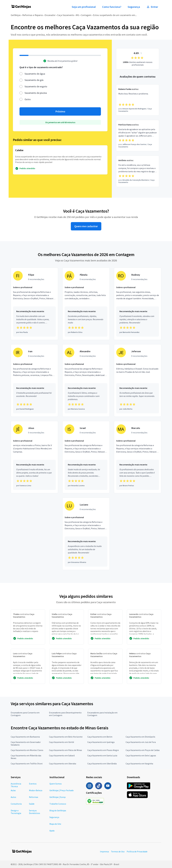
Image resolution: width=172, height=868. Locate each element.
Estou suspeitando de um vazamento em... (115, 15)
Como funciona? (112, 7)
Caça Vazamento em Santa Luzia (102, 755)
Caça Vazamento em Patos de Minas (66, 750)
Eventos (33, 784)
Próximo (60, 111)
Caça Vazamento (66, 15)
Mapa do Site (55, 824)
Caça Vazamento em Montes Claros (27, 750)
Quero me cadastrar (86, 226)
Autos (13, 797)
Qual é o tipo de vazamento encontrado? (41, 67)
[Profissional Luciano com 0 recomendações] (86, 534)
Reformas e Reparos (33, 15)
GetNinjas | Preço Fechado (62, 790)
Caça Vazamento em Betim (100, 737)
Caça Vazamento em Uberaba (63, 764)
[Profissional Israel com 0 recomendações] (86, 457)
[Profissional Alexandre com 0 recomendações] (86, 380)
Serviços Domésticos (35, 812)
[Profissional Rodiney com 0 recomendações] (138, 304)
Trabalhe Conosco (58, 804)
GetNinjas (16, 15)
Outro (28, 99)
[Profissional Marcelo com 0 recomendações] (138, 457)
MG (77, 15)
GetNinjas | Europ (58, 797)
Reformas (34, 797)
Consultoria (16, 804)
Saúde (32, 804)
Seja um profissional (84, 7)
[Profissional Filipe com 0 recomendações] (34, 304)
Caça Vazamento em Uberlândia (102, 764)
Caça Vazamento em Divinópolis (140, 737)
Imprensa (104, 852)
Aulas (13, 790)
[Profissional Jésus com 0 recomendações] (34, 457)
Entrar (152, 7)
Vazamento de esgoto (36, 86)
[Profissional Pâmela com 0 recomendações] (86, 304)
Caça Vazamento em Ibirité (62, 742)
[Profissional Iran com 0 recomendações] (34, 380)
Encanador (50, 15)
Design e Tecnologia (16, 812)
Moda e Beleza (36, 790)
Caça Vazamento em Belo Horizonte (66, 737)
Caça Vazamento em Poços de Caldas (143, 750)
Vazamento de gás (34, 80)
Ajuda (52, 831)
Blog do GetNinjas (58, 810)
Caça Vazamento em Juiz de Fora (141, 742)
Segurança (134, 7)
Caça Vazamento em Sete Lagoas (141, 755)
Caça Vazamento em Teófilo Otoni (27, 764)
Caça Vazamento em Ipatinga (101, 742)
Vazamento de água (35, 74)
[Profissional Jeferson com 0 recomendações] (138, 380)
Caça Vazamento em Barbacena (25, 737)
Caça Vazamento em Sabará (62, 755)
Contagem (86, 15)
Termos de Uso (118, 852)
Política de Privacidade (137, 852)
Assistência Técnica (16, 785)
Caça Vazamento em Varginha (139, 764)
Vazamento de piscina (36, 93)
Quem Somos (56, 784)
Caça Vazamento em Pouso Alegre (103, 750)
